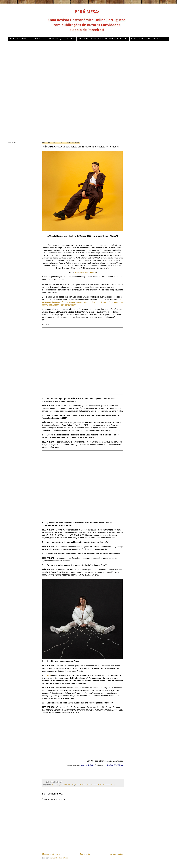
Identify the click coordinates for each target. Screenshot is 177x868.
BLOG (133, 39)
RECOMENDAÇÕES (56, 39)
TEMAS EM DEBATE (37, 39)
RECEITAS (22, 39)
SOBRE (112, 39)
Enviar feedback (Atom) (60, 858)
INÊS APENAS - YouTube (85, 272)
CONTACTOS (123, 39)
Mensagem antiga (116, 854)
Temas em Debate (109, 785)
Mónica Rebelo (80, 785)
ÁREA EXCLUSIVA (99, 39)
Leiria (73, 785)
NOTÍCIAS (71, 39)
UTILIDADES (83, 39)
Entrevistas (55, 785)
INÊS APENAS (65, 785)
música (88, 785)
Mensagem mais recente (51, 854)
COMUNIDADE (144, 39)
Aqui (48, 675)
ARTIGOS (157, 39)
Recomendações (97, 785)
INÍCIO (12, 39)
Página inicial (85, 854)
